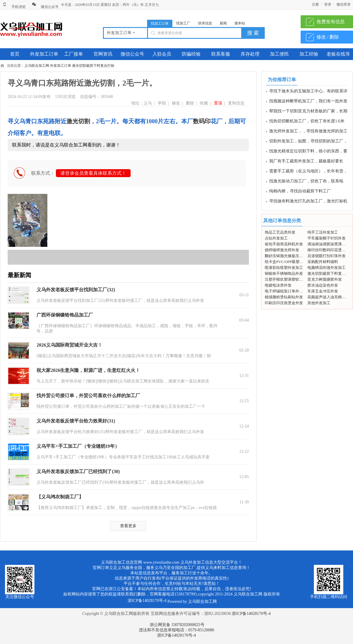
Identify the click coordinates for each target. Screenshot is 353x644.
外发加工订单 (44, 54)
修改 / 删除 (328, 37)
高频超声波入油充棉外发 (328, 297)
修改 (176, 103)
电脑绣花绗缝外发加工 (327, 268)
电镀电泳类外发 (278, 285)
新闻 (223, 23)
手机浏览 (14, 7)
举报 (162, 103)
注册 (315, 4)
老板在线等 (338, 54)
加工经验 (309, 54)
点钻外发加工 (276, 238)
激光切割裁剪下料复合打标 (93, 66)
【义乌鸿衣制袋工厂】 (60, 497)
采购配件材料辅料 (323, 262)
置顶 (218, 103)
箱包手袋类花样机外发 (284, 244)
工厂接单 (74, 54)
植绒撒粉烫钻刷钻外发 (284, 297)
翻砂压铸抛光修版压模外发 (288, 256)
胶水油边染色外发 (323, 285)
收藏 (204, 103)
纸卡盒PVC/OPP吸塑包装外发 (290, 262)
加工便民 (279, 54)
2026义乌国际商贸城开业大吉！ (69, 345)
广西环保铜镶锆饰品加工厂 (65, 315)
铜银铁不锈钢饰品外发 (284, 273)
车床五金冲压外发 (323, 291)
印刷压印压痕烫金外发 (284, 303)
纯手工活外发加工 (323, 232)
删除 (190, 103)
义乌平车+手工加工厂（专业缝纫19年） (78, 446)
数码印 (202, 121)
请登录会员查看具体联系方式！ (93, 173)
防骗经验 (191, 54)
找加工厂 (183, 23)
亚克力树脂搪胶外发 (325, 279)
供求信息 (205, 23)
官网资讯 (103, 54)
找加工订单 (160, 24)
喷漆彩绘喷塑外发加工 (284, 268)
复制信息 (236, 103)
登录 (328, 4)
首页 (15, 54)
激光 (72, 121)
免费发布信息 (331, 22)
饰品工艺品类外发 (280, 232)
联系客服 (221, 54)
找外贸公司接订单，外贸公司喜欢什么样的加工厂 (88, 396)
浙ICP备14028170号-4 (251, 614)
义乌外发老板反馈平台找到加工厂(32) (76, 290)
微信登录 (344, 4)
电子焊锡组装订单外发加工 (288, 291)
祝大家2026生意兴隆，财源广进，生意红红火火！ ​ (89, 370)
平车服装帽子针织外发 (327, 238)
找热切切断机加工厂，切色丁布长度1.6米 (307, 122)
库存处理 (250, 54)
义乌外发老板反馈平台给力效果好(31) (76, 421)
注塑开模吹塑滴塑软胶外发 (288, 279)
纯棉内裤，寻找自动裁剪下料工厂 (300, 192)
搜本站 (240, 23)
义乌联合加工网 (37, 66)
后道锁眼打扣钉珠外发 (327, 256)
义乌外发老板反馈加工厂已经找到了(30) (78, 471)
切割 (84, 121)
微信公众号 (45, 7)
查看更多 (128, 526)
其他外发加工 (319, 303)
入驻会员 (162, 54)
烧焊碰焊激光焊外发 (282, 250)
